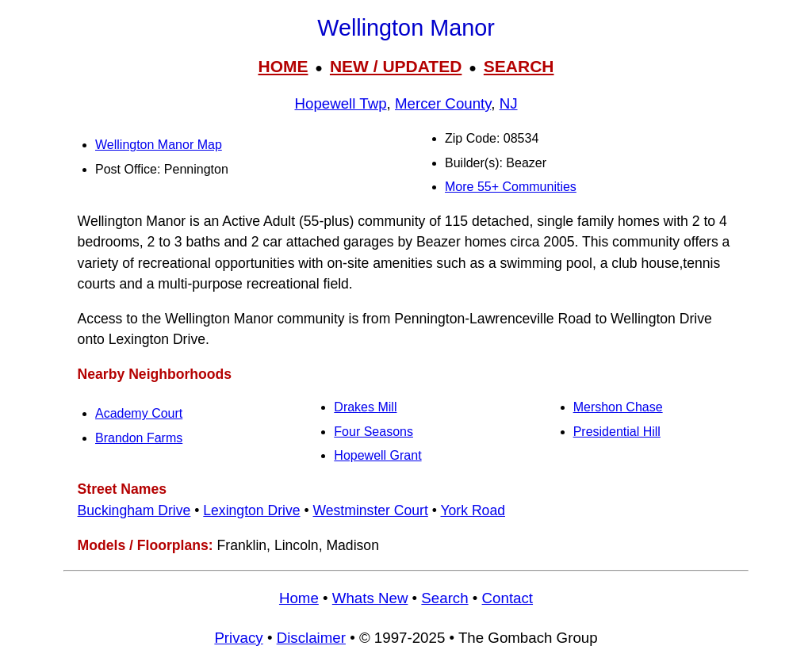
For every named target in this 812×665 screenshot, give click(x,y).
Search (444, 598)
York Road (473, 510)
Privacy (238, 638)
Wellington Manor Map (159, 145)
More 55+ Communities (511, 187)
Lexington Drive (251, 510)
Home (299, 598)
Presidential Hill (617, 432)
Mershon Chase (618, 407)
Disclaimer (311, 638)
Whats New (370, 598)
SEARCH (519, 66)
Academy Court (139, 413)
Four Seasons (373, 432)
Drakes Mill (365, 407)
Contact (507, 598)
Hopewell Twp (340, 103)
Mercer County (443, 103)
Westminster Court (370, 510)
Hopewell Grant (377, 455)
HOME (283, 66)
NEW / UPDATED (396, 66)
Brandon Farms (139, 438)
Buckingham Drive (134, 510)
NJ (509, 103)
